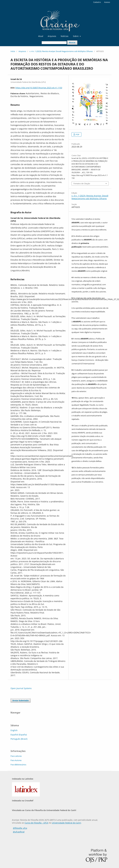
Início (13, 51)
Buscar (72, 43)
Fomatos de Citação (82, 183)
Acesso (107, 2)
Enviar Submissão (21, 700)
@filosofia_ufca (20, 828)
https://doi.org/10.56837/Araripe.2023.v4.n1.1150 (39, 88)
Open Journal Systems (21, 688)
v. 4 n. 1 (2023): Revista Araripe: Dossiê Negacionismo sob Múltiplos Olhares (61, 51)
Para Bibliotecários (18, 765)
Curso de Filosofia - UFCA (36, 823)
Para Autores (16, 760)
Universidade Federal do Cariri (66, 823)
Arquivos (52, 36)
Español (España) (19, 735)
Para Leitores (16, 756)
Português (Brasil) (19, 739)
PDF (77, 134)
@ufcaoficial (19, 832)
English (14, 730)
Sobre (76, 36)
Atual (41, 36)
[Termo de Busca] (54, 43)
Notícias (65, 36)
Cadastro (97, 2)
